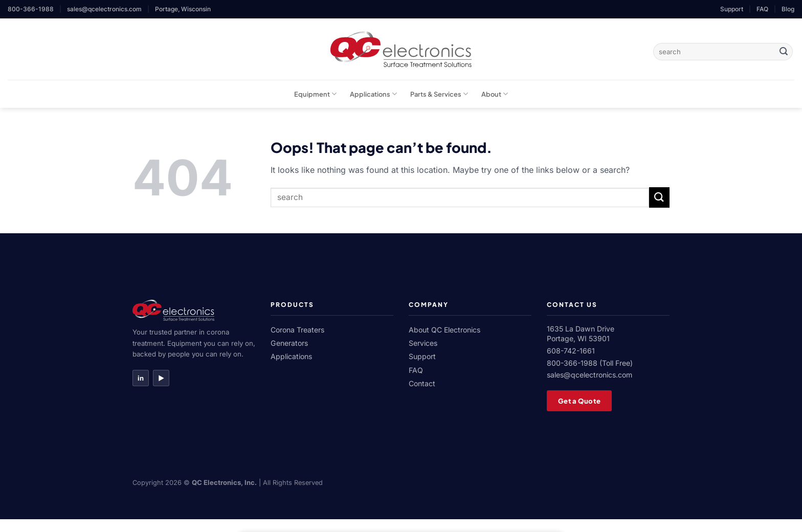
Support (732, 9)
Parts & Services (439, 94)
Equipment (315, 94)
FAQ (762, 9)
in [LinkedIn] (141, 378)
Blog (788, 9)
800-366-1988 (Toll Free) (590, 363)
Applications (373, 94)
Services (423, 343)
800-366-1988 (31, 9)
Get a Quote (579, 401)
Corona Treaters (297, 330)
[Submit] (784, 52)
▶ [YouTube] (161, 378)
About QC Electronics (444, 330)
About (495, 94)
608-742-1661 (571, 351)
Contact (422, 383)
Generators (289, 343)
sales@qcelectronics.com (104, 9)
